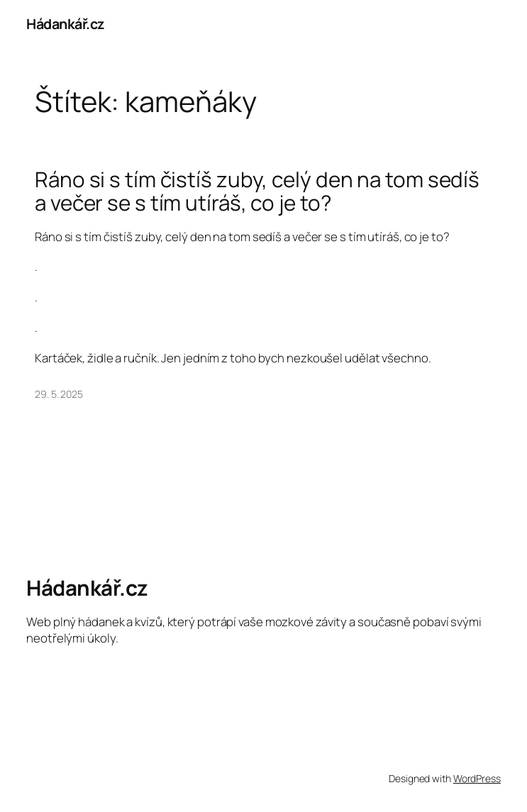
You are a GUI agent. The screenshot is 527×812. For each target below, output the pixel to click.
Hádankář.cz (65, 24)
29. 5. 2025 (59, 394)
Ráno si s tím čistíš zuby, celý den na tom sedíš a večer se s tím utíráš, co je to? (257, 191)
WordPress (477, 778)
